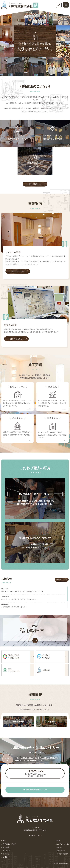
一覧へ (62, 580)
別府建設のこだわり (10, 844)
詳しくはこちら (37, 184)
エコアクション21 (63, 844)
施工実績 (6, 847)
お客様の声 (7, 850)
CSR (58, 841)
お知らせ (59, 847)
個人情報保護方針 (62, 854)
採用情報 (6, 854)
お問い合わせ (61, 850)
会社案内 (6, 857)
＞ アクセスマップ (35, 836)
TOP (5, 841)
